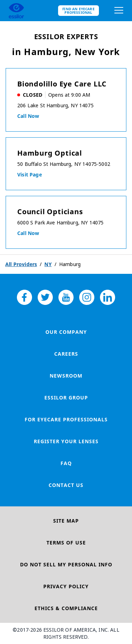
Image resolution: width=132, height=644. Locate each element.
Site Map (66, 521)
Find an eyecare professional (78, 11)
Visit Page (30, 174)
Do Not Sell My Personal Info (66, 564)
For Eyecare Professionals (66, 419)
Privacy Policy (66, 586)
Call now (28, 116)
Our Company (66, 332)
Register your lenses (66, 441)
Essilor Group (66, 398)
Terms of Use (66, 543)
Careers (66, 354)
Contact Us (66, 485)
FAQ (66, 463)
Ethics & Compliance (66, 608)
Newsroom (66, 376)
